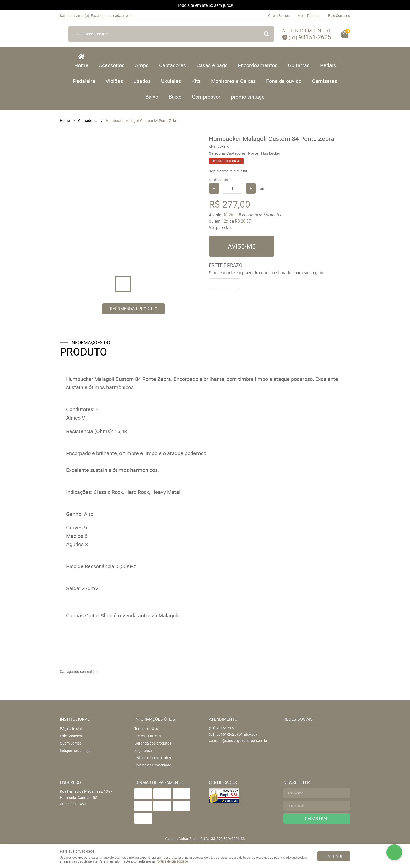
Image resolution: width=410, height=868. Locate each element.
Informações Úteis (155, 719)
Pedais (328, 65)
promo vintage (248, 97)
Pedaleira (84, 81)
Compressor (206, 97)
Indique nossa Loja (75, 750)
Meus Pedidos (309, 16)
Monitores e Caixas (233, 81)
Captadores (172, 65)
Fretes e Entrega (148, 736)
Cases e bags (212, 65)
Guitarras (299, 65)
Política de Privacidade (153, 765)
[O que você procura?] (267, 34)
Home (81, 65)
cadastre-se (123, 16)
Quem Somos (279, 16)
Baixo (152, 97)
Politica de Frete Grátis (153, 758)
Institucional (75, 719)
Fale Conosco (339, 16)
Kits (196, 81)
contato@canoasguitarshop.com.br (238, 740)
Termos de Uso (146, 728)
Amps (142, 65)
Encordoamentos (258, 65)
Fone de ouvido (284, 81)
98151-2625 (310, 37)
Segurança (143, 750)
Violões (114, 81)
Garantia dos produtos (153, 743)
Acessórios (112, 65)
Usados (142, 81)
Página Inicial (71, 728)
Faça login (99, 16)
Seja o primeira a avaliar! (229, 171)
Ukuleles (171, 81)
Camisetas (324, 81)
